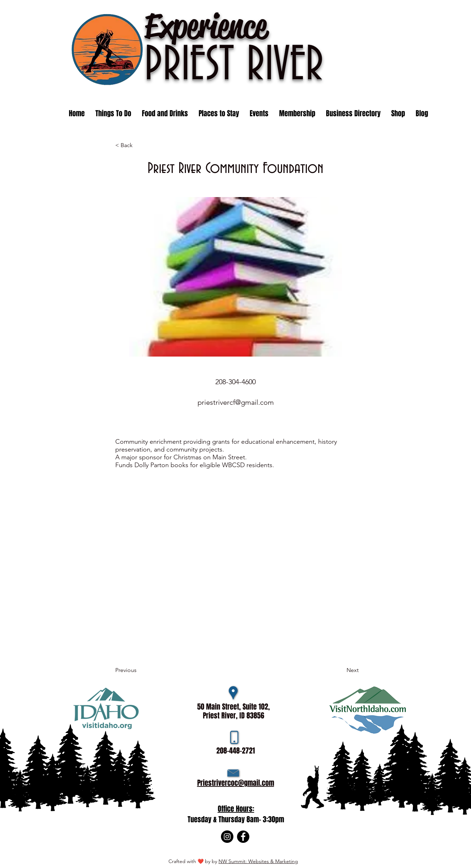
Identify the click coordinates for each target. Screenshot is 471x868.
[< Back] (139, 145)
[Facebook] (243, 837)
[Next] (341, 670)
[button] (259, 113)
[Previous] (139, 670)
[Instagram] (227, 837)
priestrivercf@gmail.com (236, 402)
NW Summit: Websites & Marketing (258, 861)
